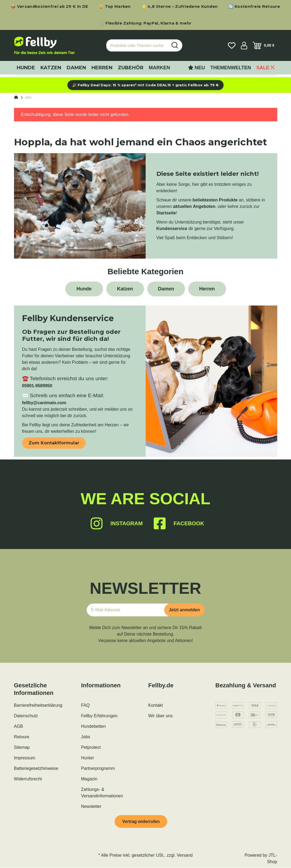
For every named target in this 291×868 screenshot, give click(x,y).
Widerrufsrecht (28, 779)
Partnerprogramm (98, 768)
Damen (166, 289)
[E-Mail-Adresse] (128, 610)
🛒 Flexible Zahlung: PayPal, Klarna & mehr (145, 23)
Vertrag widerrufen (141, 821)
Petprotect (91, 747)
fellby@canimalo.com (44, 403)
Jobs (86, 737)
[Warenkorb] (264, 46)
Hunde (84, 289)
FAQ (85, 705)
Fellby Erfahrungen (99, 716)
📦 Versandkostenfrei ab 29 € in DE (49, 6)
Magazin (89, 779)
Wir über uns (161, 716)
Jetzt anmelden (184, 610)
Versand (185, 855)
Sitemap (22, 747)
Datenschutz (26, 716)
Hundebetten (94, 726)
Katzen (125, 289)
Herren (207, 289)
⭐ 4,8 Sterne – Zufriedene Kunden (180, 6)
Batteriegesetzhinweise (36, 768)
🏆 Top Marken (115, 6)
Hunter (88, 758)
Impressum (25, 758)
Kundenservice (172, 229)
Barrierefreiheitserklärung (38, 705)
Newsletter (91, 806)
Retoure (22, 737)
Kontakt (156, 705)
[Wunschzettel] (232, 46)
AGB (19, 726)
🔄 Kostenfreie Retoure (254, 6)
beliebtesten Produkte (215, 200)
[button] (244, 46)
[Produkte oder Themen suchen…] (137, 45)
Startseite (166, 213)
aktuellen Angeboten (194, 206)
